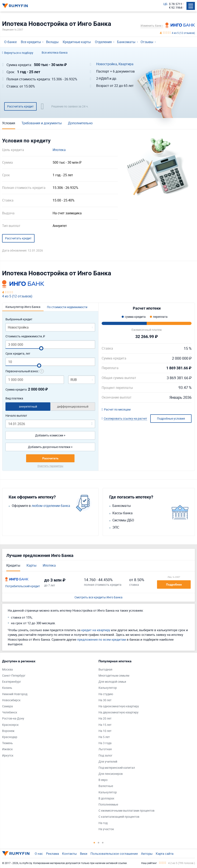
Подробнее (174, 584)
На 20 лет (105, 719)
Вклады (52, 42)
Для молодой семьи (112, 682)
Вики (84, 853)
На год (103, 823)
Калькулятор (108, 688)
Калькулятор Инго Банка (23, 307)
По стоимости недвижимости (67, 307)
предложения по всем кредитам (102, 639)
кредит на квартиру (96, 630)
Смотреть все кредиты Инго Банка (98, 597)
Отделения (103, 42)
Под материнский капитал (117, 768)
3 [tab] (103, 843)
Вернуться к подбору (18, 53)
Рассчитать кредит (20, 106)
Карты (31, 565)
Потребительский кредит (23, 586)
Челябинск (10, 712)
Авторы (147, 853)
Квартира (126, 64)
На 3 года (105, 743)
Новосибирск (11, 700)
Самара (7, 706)
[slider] (41, 348)
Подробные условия (171, 418)
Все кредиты (31, 42)
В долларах (106, 798)
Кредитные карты (77, 42)
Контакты (69, 853)
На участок (106, 829)
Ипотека (59, 150)
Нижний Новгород (15, 694)
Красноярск (10, 725)
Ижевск (7, 749)
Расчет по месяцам (116, 410)
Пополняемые (108, 805)
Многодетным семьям (114, 676)
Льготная (105, 749)
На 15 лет (105, 725)
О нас (39, 853)
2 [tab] (98, 843)
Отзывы (147, 42)
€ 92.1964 (176, 8)
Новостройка (107, 64)
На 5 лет (104, 737)
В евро (103, 780)
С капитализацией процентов (119, 817)
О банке (10, 42)
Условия (9, 123)
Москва (7, 670)
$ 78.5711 (176, 4)
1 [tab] (94, 843)
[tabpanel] (48, 709)
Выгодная (105, 670)
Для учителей (108, 762)
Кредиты (13, 565)
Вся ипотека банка (55, 53)
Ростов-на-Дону (13, 719)
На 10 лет (105, 731)
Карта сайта (165, 853)
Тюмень (7, 743)
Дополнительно (80, 123)
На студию (106, 694)
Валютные (106, 786)
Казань (7, 688)
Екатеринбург (12, 682)
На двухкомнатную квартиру (118, 712)
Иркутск (8, 756)
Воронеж (8, 731)
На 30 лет (105, 700)
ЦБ (165, 4)
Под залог (105, 756)
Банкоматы (126, 42)
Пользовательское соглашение (114, 853)
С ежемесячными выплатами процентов (126, 811)
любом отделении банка (51, 506)
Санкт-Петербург (14, 676)
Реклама (53, 853)
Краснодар (10, 737)
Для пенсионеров (111, 774)
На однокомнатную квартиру (119, 706)
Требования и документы (42, 123)
